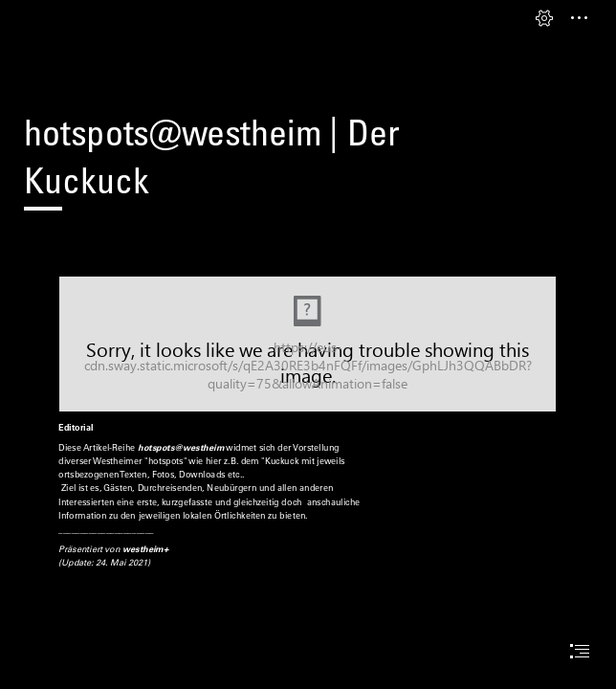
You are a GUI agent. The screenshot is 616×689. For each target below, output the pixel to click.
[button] (544, 18)
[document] (308, 344)
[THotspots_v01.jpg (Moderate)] (308, 344)
